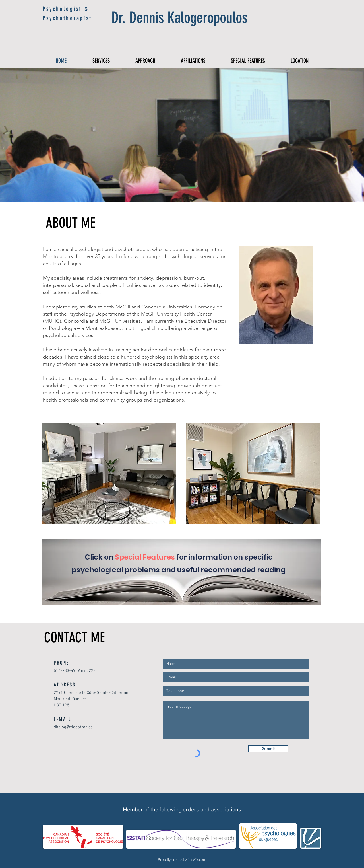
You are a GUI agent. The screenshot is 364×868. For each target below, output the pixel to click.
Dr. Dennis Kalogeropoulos (179, 18)
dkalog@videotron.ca (73, 727)
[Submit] (268, 749)
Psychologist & (66, 9)
